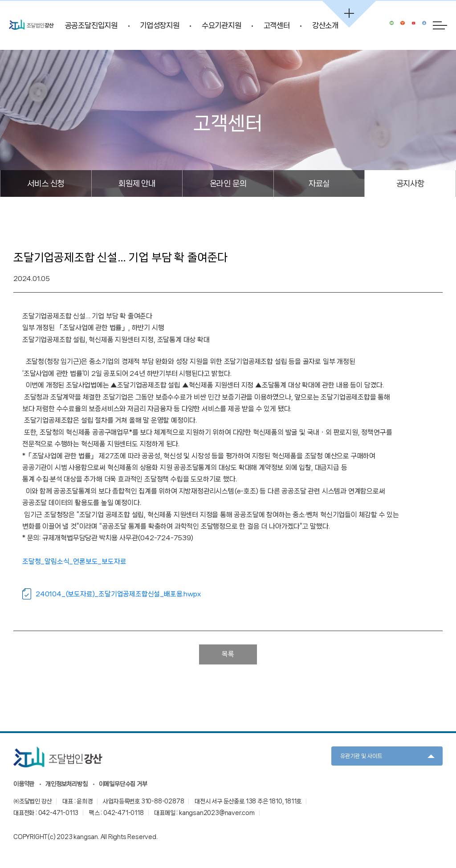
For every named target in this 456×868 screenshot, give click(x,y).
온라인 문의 (228, 183)
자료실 (319, 183)
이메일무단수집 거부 (123, 784)
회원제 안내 (137, 183)
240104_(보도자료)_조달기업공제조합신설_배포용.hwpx (118, 594)
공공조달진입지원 (91, 25)
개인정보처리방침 (66, 784)
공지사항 (410, 183)
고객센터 (277, 25)
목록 (228, 654)
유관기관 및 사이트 (361, 756)
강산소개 (325, 25)
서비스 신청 (46, 183)
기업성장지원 (160, 25)
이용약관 (24, 784)
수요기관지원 (222, 25)
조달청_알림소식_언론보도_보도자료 (74, 562)
